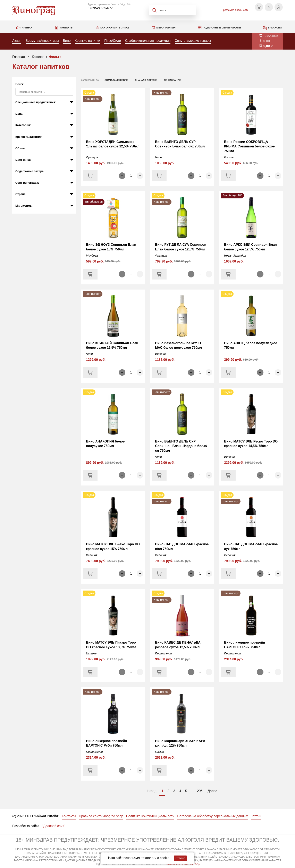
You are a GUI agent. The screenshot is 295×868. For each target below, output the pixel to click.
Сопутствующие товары (193, 41)
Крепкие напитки (87, 41)
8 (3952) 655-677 (100, 8)
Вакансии (275, 28)
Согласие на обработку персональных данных (212, 816)
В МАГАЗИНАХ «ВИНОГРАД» (183, 864)
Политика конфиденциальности (150, 816)
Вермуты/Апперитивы (42, 41)
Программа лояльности (235, 10)
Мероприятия (166, 28)
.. (192, 791)
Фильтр (55, 57)
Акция (17, 41)
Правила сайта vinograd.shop (101, 816)
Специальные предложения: (36, 102)
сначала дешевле (116, 80)
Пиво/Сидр (113, 41)
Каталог (38, 57)
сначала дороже (146, 80)
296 (200, 791)
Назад (152, 791)
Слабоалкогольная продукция (148, 41)
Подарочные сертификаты (222, 28)
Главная (26, 28)
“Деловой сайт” (54, 826)
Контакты (66, 28)
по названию (173, 80)
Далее (213, 791)
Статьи (256, 816)
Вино (67, 41)
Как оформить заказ (115, 28)
